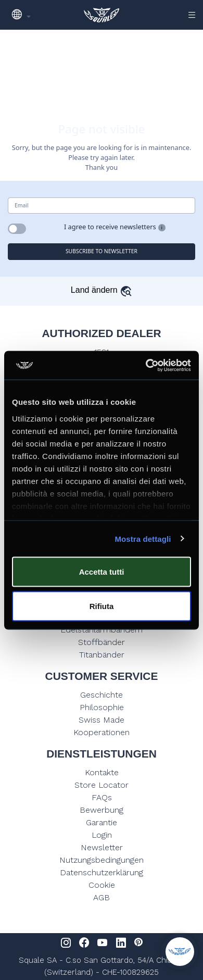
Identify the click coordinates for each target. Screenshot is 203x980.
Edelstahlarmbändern (102, 630)
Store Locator (102, 785)
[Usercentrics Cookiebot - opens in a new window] (146, 365)
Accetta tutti (102, 572)
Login (102, 835)
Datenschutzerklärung (102, 872)
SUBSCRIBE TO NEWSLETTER (102, 251)
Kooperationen (102, 732)
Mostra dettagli (143, 538)
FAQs (102, 797)
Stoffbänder (102, 642)
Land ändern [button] (102, 290)
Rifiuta (102, 606)
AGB (102, 897)
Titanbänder (102, 655)
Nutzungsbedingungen (102, 860)
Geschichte (102, 695)
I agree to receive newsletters (110, 227)
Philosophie (102, 707)
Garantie (102, 822)
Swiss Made (102, 720)
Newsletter (102, 847)
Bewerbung (102, 810)
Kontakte (102, 772)
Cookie (102, 885)
